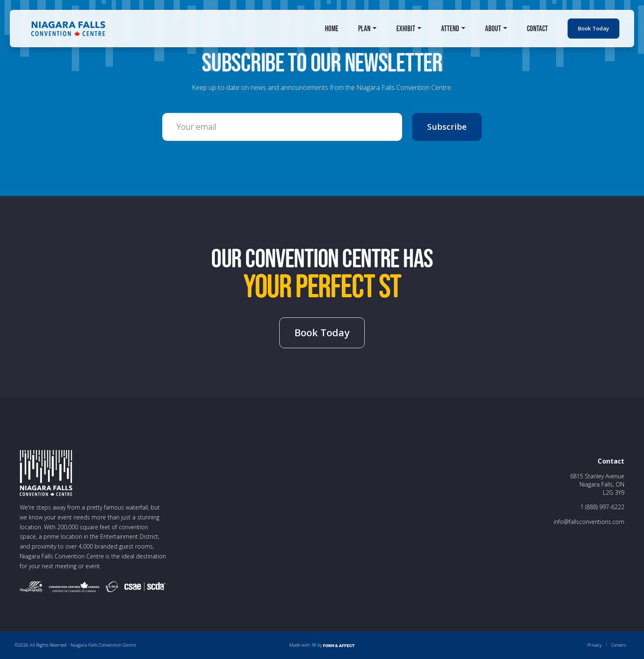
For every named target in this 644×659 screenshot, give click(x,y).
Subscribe (447, 127)
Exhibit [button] (406, 28)
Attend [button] (450, 28)
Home (332, 28)
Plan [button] (364, 28)
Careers (619, 645)
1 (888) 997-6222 (602, 507)
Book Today (593, 28)
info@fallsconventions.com (589, 522)
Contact (537, 28)
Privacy (595, 645)
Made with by (322, 645)
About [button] (493, 28)
